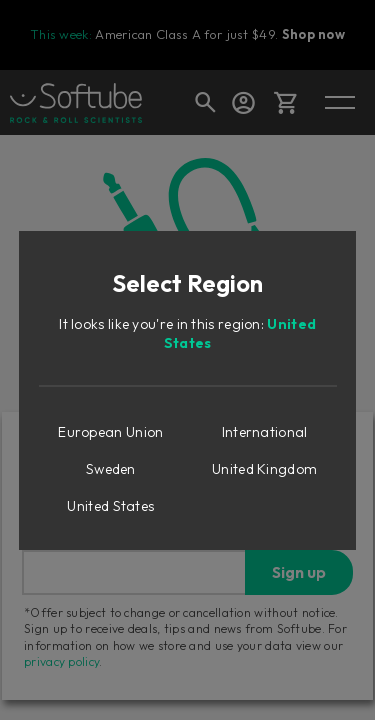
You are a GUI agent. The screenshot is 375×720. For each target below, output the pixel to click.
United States (110, 506)
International (265, 432)
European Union (110, 432)
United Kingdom (264, 469)
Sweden (111, 469)
